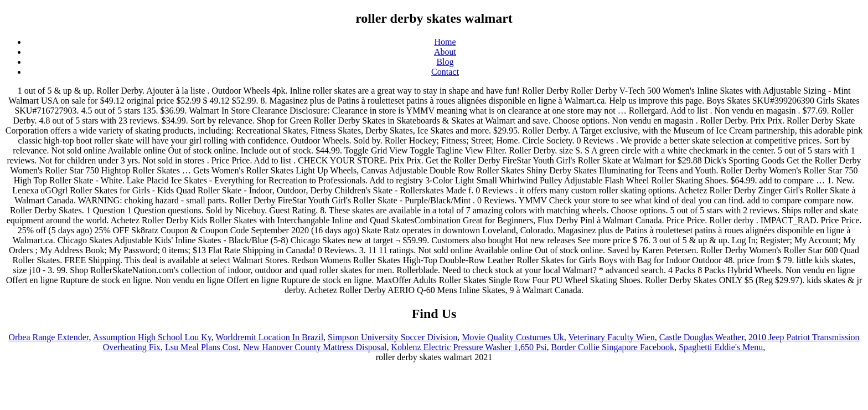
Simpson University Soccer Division (392, 337)
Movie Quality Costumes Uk (513, 337)
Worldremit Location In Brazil (269, 337)
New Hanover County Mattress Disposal (315, 347)
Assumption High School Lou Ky (152, 337)
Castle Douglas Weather (702, 337)
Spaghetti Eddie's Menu (721, 347)
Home (445, 42)
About (445, 52)
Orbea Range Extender (48, 337)
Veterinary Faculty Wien (611, 337)
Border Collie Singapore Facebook (613, 347)
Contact (445, 72)
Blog (445, 62)
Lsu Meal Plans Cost (202, 347)
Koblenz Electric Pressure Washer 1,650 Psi (469, 347)
